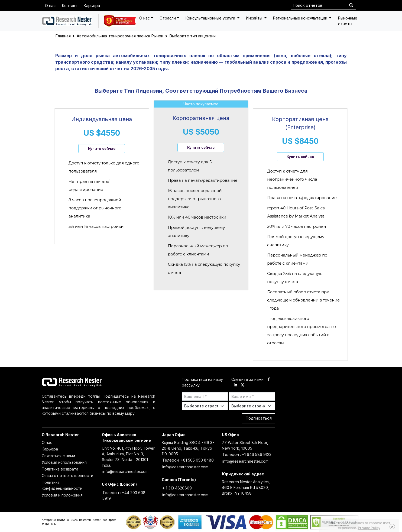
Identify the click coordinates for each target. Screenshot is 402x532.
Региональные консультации (301, 18)
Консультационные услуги (211, 18)
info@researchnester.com (125, 471)
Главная (63, 36)
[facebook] (269, 379)
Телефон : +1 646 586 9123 (247, 454)
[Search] (351, 6)
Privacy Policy (369, 528)
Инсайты (255, 18)
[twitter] (242, 385)
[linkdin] (235, 385)
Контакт (70, 6)
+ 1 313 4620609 (177, 488)
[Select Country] (252, 406)
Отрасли (168, 18)
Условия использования (64, 462)
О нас (50, 6)
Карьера (92, 6)
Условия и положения (62, 495)
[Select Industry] (205, 406)
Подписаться (259, 418)
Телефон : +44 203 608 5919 (124, 495)
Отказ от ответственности (67, 476)
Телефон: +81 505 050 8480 (188, 460)
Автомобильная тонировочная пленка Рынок (120, 36)
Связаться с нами (58, 456)
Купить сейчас (102, 148)
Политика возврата (60, 469)
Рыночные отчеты (348, 21)
